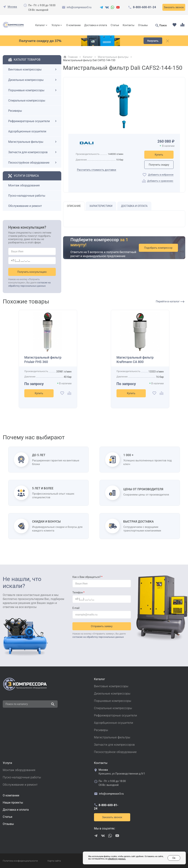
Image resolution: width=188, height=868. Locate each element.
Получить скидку (159, 165)
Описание (74, 206)
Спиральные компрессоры (27, 101)
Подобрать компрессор (158, 248)
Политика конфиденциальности (20, 861)
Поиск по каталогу (17, 704)
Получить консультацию (32, 272)
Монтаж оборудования (24, 185)
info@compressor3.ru (79, 7)
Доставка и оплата (96, 25)
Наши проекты (13, 803)
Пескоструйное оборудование (33, 162)
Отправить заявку (102, 626)
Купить (159, 155)
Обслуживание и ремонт (25, 206)
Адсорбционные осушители (27, 131)
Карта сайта (54, 861)
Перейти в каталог (170, 301)
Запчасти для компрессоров (33, 152)
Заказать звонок (174, 7)
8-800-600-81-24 (144, 7)
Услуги (56, 25)
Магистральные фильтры (33, 142)
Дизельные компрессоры (33, 80)
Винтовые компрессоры (33, 69)
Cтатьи (7, 817)
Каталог (40, 25)
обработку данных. (117, 859)
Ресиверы (15, 111)
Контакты (129, 25)
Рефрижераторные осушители (33, 121)
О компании (73, 25)
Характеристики (101, 206)
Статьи (115, 25)
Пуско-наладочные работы (27, 196)
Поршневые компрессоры (33, 90)
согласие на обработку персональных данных (98, 637)
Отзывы (143, 25)
